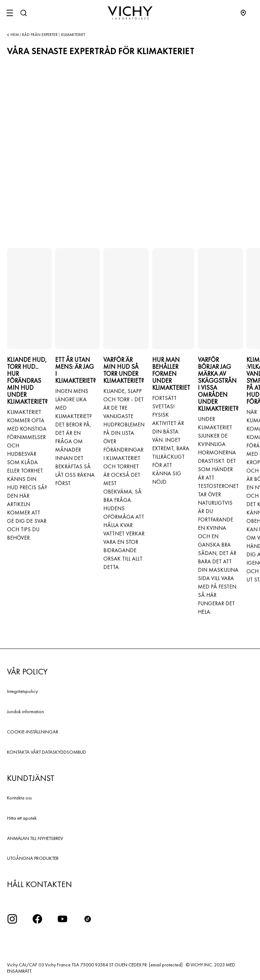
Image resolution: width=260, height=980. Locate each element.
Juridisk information (25, 711)
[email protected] (166, 965)
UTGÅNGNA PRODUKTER (33, 858)
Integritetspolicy (22, 691)
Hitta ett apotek (22, 818)
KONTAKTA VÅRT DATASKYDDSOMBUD (47, 752)
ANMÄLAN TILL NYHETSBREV (35, 838)
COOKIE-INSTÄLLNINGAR (33, 732)
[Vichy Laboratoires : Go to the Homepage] (130, 13)
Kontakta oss (19, 798)
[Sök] (23, 13)
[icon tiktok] (88, 919)
